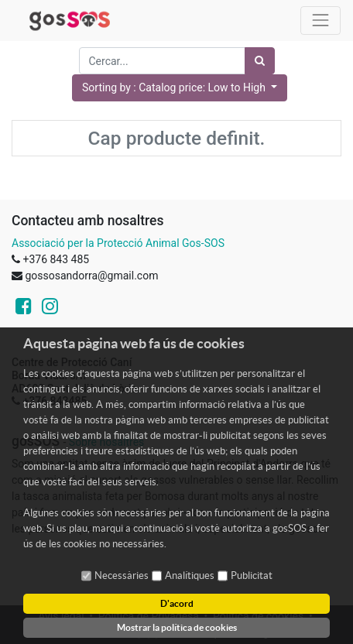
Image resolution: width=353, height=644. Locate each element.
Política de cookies (258, 616)
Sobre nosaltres (106, 442)
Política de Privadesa (149, 616)
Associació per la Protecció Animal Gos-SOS (118, 243)
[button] (180, 88)
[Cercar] (260, 61)
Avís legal (61, 616)
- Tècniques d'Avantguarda (214, 633)
